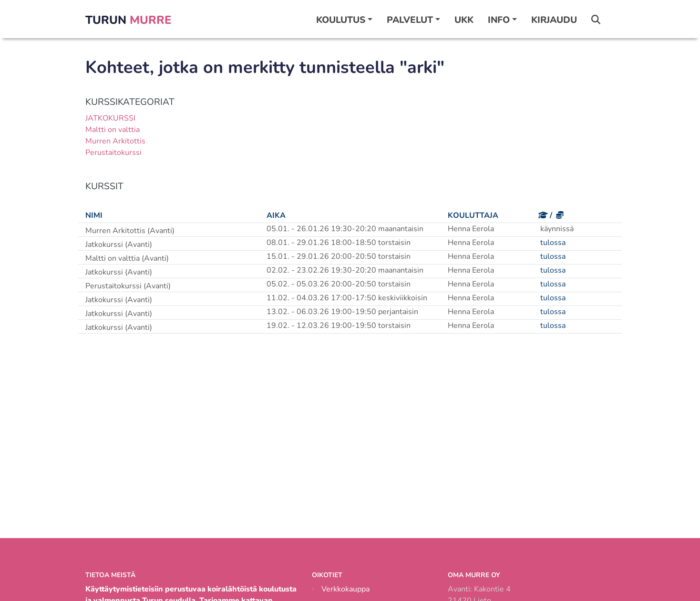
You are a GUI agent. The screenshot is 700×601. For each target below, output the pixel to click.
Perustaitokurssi (113, 153)
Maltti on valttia (113, 130)
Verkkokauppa (345, 589)
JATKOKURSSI (110, 118)
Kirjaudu (554, 20)
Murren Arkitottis (115, 141)
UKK (464, 20)
